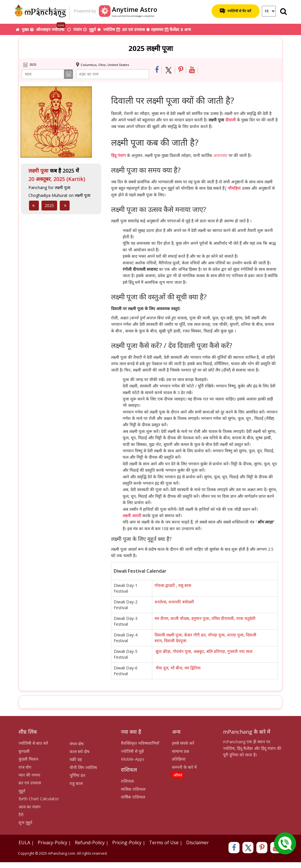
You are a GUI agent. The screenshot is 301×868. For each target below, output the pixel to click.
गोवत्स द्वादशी (165, 585)
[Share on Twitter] (169, 70)
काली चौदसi (180, 618)
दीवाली (231, 120)
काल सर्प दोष (79, 751)
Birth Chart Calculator (39, 799)
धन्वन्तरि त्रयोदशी (181, 602)
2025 (49, 205)
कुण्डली (24, 751)
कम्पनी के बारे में (184, 767)
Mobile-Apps (133, 759)
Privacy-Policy (52, 843)
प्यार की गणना (29, 775)
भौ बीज (176, 668)
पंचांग (74, 29)
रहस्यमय (155, 29)
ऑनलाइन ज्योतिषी (48, 28)
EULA (24, 843)
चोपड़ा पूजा (216, 635)
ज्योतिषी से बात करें (33, 743)
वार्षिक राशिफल (133, 797)
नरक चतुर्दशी (246, 618)
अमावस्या (220, 155)
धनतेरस (160, 602)
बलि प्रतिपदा (216, 651)
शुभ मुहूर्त (25, 822)
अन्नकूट (199, 651)
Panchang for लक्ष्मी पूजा (49, 187)
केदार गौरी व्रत (195, 635)
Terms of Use (164, 843)
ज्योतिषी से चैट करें (235, 11)
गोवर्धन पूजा (182, 651)
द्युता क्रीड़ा (163, 651)
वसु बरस (185, 585)
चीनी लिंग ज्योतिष (83, 767)
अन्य (186, 29)
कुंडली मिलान (28, 759)
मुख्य (22, 29)
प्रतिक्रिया (179, 759)
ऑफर (178, 775)
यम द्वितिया (193, 668)
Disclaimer (197, 843)
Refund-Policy (90, 843)
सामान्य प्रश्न (181, 751)
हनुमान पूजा (200, 618)
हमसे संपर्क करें (183, 743)
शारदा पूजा (235, 635)
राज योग (25, 767)
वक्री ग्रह (76, 759)
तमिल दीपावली (223, 618)
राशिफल (127, 781)
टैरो (21, 815)
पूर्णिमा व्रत (77, 775)
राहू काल (76, 783)
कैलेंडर (172, 29)
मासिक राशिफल (133, 789)
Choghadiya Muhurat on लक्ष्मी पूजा (59, 195)
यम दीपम (161, 618)
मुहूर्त (89, 29)
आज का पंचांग (30, 807)
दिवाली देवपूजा (175, 641)
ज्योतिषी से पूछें (132, 751)
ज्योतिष (106, 29)
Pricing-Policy (127, 843)
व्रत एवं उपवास (130, 29)
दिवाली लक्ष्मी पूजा (168, 635)
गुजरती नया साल (240, 651)
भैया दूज (162, 668)
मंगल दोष (77, 744)
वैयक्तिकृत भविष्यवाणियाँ (140, 743)
